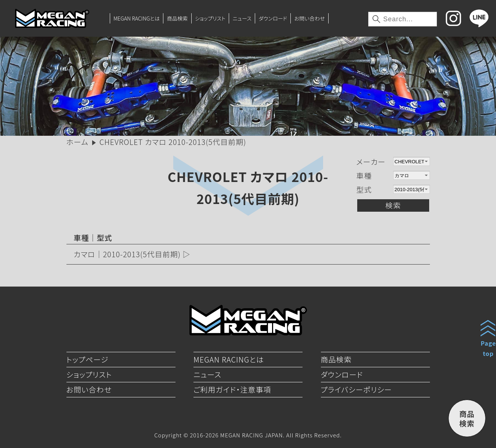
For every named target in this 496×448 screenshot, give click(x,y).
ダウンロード (273, 18)
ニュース (242, 18)
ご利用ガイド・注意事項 (232, 389)
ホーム (77, 142)
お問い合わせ (310, 18)
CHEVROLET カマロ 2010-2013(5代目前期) (248, 187)
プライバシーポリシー (356, 389)
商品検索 (178, 18)
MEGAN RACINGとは (137, 18)
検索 (393, 205)
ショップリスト (210, 18)
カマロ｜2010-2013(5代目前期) (127, 254)
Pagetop (488, 348)
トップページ (88, 359)
